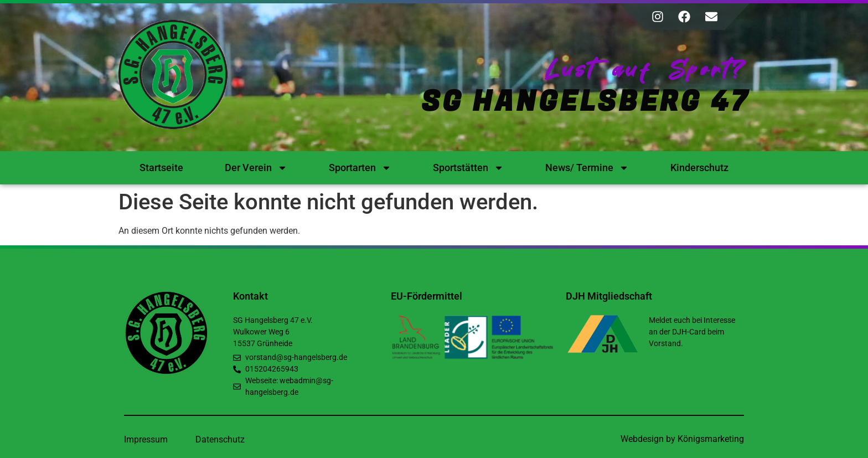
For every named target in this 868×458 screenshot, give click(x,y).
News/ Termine (587, 168)
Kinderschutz (699, 168)
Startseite (161, 168)
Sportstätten (468, 168)
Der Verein (256, 168)
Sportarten (360, 168)
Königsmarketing (711, 439)
